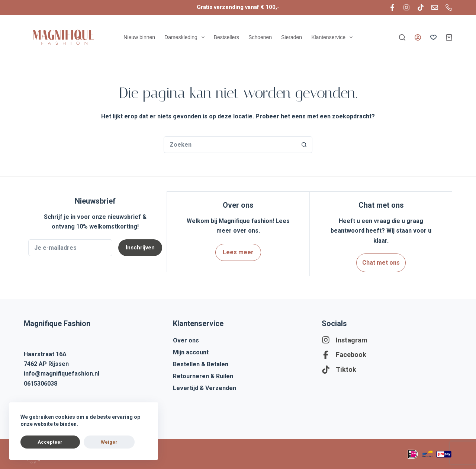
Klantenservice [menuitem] (333, 37)
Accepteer (40, 442)
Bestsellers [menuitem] (226, 37)
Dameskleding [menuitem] (185, 37)
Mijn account (191, 351)
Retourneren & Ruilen (203, 375)
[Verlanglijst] (433, 37)
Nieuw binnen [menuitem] (139, 37)
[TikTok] (421, 7)
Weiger (80, 442)
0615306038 (41, 382)
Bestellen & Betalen (201, 363)
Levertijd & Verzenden (205, 387)
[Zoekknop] (304, 145)
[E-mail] (435, 7)
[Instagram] (406, 7)
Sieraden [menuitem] (292, 37)
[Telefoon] (449, 7)
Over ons (186, 339)
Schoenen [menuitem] (260, 37)
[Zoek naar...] (230, 145)
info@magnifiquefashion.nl (62, 372)
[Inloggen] (418, 37)
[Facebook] (392, 7)
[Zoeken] (402, 37)
